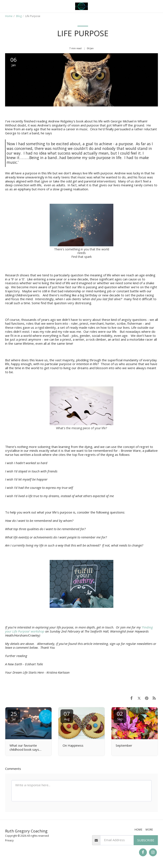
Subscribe (146, 840)
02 (120, 715)
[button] (5, 6)
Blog (19, 16)
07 (67, 715)
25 (14, 715)
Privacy (9, 840)
